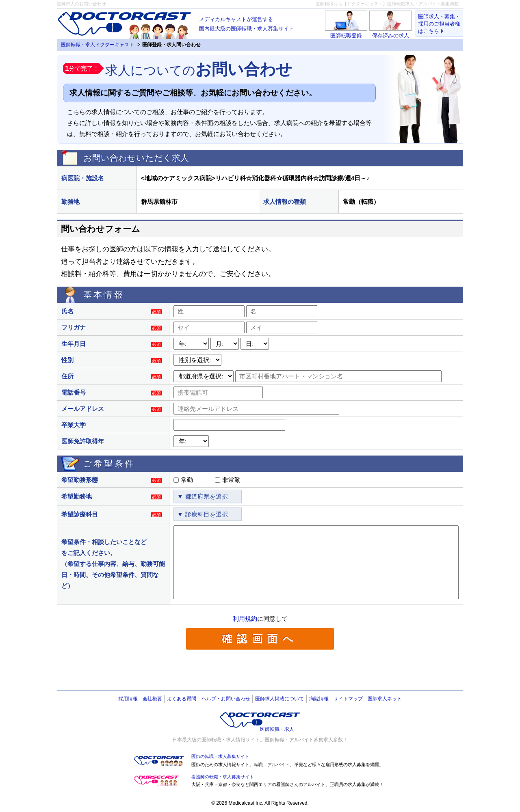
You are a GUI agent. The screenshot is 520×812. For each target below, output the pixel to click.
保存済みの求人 (391, 36)
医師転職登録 (346, 36)
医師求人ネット (385, 699)
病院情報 (319, 699)
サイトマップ (348, 699)
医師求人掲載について (279, 699)
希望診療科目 (80, 514)
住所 (67, 376)
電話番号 (74, 392)
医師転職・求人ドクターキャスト (97, 45)
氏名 (67, 311)
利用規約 (245, 619)
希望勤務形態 (80, 480)
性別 (67, 360)
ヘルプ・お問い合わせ (226, 699)
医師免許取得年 (83, 441)
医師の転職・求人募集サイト (220, 756)
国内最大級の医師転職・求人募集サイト (247, 23)
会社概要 (152, 699)
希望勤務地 (77, 496)
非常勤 (231, 480)
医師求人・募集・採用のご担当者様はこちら (439, 24)
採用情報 (128, 699)
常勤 (187, 480)
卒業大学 (74, 425)
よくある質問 (182, 699)
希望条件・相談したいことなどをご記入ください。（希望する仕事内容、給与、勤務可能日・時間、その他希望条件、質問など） (113, 564)
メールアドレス (83, 409)
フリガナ (74, 327)
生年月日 (74, 344)
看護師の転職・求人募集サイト (223, 777)
